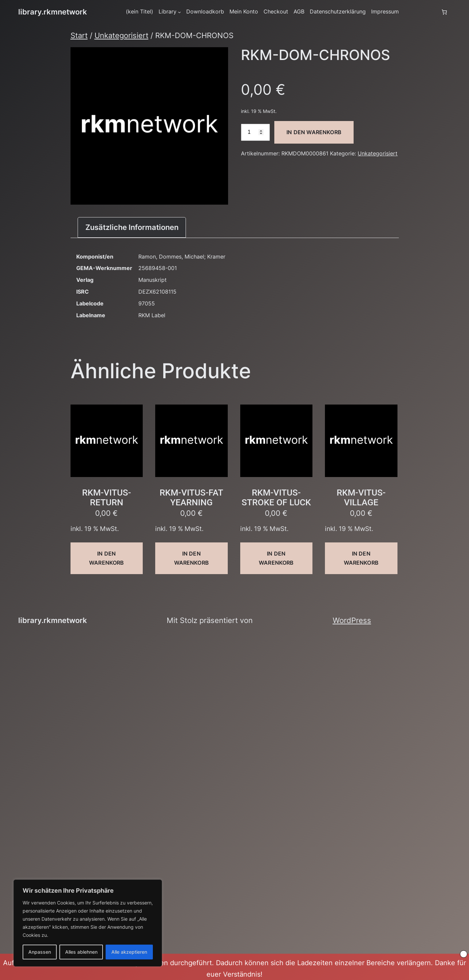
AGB (299, 12)
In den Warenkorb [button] (106, 558)
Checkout (276, 12)
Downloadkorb (205, 12)
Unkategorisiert (121, 35)
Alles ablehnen (81, 952)
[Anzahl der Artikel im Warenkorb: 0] (444, 12)
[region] (88, 923)
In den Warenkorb (314, 132)
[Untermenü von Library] (179, 12)
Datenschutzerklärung (338, 12)
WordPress (352, 620)
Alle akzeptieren (129, 952)
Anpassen (40, 952)
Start (79, 35)
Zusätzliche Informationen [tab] (132, 227)
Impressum (385, 12)
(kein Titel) (140, 12)
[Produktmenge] (255, 132)
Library (168, 12)
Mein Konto (244, 12)
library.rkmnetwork (53, 12)
